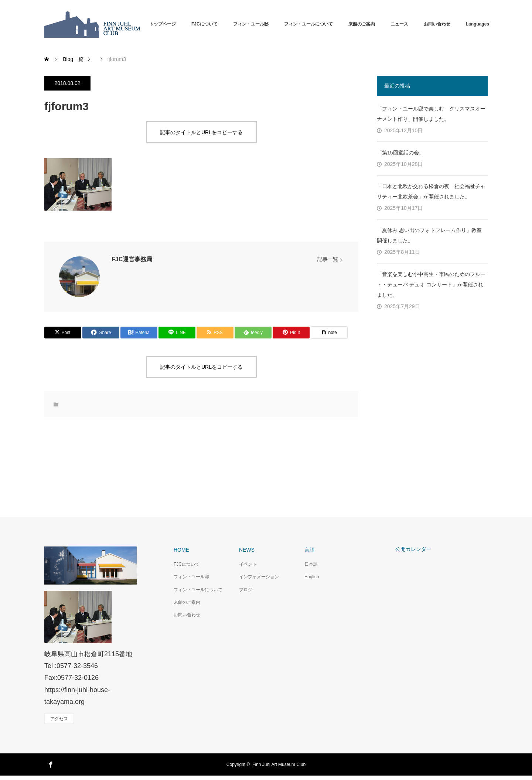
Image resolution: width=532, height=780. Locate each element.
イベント (248, 564)
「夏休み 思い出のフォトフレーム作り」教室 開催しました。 (429, 235)
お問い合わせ (437, 24)
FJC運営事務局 (132, 259)
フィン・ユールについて (308, 24)
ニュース (399, 24)
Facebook (50, 763)
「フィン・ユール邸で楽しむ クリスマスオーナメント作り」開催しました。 (431, 114)
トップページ (163, 24)
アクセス (59, 719)
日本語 (311, 564)
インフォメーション (259, 577)
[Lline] (177, 333)
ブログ (246, 590)
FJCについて (204, 24)
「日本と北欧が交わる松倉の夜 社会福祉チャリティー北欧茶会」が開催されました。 (431, 191)
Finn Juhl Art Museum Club (279, 764)
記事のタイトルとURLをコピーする (201, 132)
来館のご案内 (362, 24)
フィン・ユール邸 (251, 24)
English (312, 577)
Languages (478, 24)
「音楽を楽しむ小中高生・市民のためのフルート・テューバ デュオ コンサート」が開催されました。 (431, 285)
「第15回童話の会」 (400, 153)
